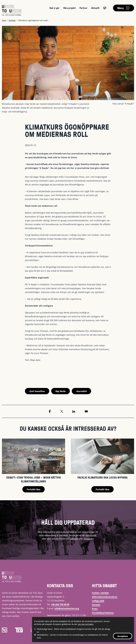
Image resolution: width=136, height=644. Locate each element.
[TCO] (19, 630)
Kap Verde (60, 391)
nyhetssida (91, 535)
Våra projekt (69, 8)
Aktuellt (95, 8)
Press (95, 609)
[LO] (5, 630)
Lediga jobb (98, 601)
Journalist (81, 391)
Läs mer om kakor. (86, 624)
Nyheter (12, 20)
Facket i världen (100, 593)
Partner (83, 8)
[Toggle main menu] (124, 8)
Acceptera (123, 636)
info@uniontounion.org (67, 608)
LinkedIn (74, 539)
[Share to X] (62, 411)
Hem (4, 20)
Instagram (89, 539)
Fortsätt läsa (34, 489)
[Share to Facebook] (50, 411)
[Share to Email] (86, 411)
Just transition (37, 391)
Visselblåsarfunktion (103, 613)
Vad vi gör (54, 8)
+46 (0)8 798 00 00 (60, 604)
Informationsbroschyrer (105, 597)
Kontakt (96, 605)
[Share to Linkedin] (74, 411)
